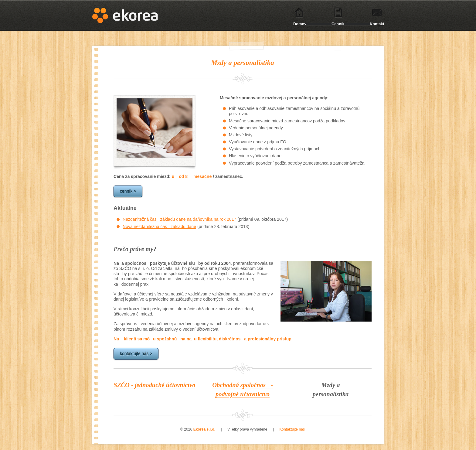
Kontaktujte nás (292, 429)
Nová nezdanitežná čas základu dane (159, 227)
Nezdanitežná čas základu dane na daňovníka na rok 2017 (179, 219)
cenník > (128, 191)
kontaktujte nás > (136, 354)
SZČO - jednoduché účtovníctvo (155, 385)
